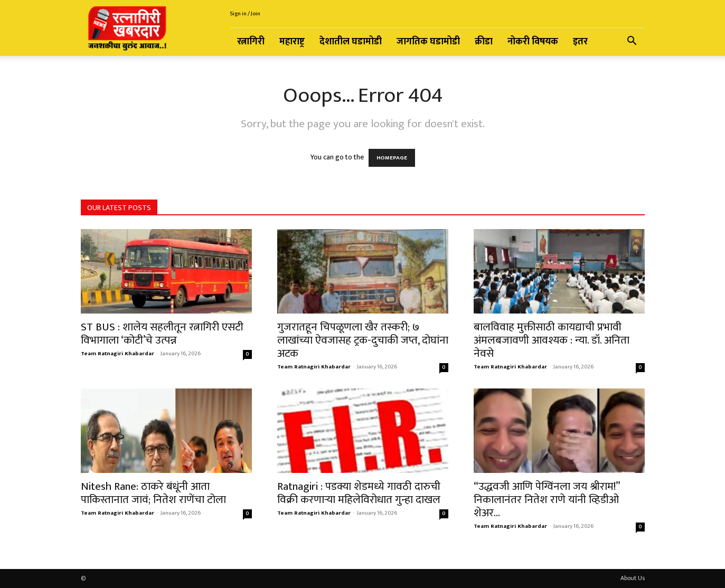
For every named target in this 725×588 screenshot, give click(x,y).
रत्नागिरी (251, 42)
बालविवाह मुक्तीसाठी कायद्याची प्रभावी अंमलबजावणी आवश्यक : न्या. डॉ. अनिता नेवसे (552, 340)
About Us (633, 578)
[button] (632, 42)
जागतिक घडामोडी (428, 42)
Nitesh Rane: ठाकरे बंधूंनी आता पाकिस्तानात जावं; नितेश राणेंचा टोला (153, 493)
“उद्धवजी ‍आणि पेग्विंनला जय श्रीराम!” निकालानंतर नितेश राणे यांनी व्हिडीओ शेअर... (547, 500)
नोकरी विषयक (533, 42)
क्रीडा (484, 42)
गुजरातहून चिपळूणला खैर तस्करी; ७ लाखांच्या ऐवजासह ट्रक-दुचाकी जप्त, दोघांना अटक (363, 340)
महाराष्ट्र (292, 42)
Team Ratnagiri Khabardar (117, 354)
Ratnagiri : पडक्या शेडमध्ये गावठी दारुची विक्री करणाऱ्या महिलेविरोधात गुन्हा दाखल (359, 493)
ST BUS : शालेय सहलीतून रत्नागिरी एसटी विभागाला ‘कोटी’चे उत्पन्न (162, 334)
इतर (580, 42)
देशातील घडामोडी (351, 42)
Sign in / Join (245, 14)
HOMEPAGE (392, 158)
